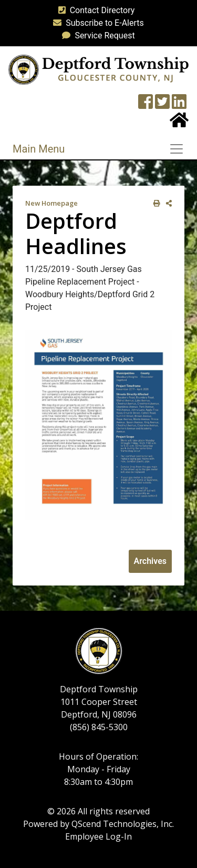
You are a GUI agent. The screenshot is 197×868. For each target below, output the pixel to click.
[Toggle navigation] (180, 149)
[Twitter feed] (162, 105)
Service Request (96, 36)
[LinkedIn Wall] (179, 105)
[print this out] (155, 203)
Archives (150, 561)
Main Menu (39, 149)
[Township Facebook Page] (146, 105)
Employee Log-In (98, 836)
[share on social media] (167, 203)
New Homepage (51, 203)
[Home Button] (179, 123)
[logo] (98, 69)
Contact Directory (95, 10)
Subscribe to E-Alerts (96, 23)
